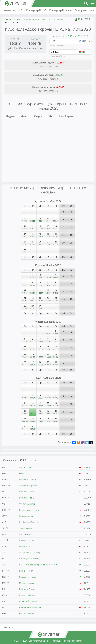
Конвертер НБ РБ (14, 10)
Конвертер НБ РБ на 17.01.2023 (70, 37)
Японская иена (26, 516)
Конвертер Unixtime (60, 10)
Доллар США (25, 468)
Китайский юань (27, 498)
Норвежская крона (28, 577)
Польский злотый (27, 492)
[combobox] (84, 42)
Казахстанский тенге (29, 510)
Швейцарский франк (29, 522)
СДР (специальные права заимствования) (38, 565)
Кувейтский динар (28, 595)
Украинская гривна (28, 486)
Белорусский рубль (58, 56)
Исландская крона (57, 46)
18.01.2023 (35, 39)
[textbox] (84, 42)
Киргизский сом (27, 614)
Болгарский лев (26, 589)
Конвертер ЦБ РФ (36, 10)
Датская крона (26, 534)
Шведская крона (27, 541)
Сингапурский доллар (29, 559)
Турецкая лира (26, 528)
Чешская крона (26, 547)
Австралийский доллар (30, 553)
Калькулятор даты (85, 10)
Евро (21, 474)
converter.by (16, 3)
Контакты (9, 627)
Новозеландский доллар (31, 608)
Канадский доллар (28, 601)
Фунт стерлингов (27, 504)
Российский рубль (28, 480)
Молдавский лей (27, 583)
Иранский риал (26, 571)
